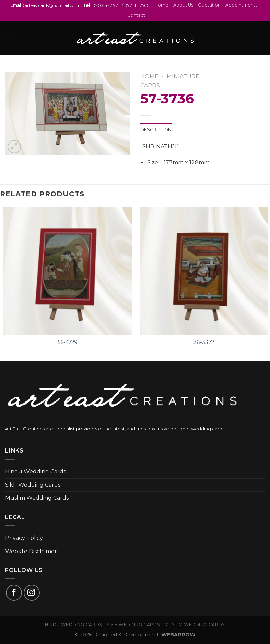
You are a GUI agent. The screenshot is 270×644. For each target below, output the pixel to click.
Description (156, 130)
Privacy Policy (24, 538)
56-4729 (68, 342)
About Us (183, 5)
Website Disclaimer (31, 551)
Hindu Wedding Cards (36, 472)
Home (161, 5)
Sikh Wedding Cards (33, 485)
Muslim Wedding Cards (37, 498)
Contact (136, 15)
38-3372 (204, 342)
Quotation (209, 5)
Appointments (241, 5)
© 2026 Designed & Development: (135, 635)
